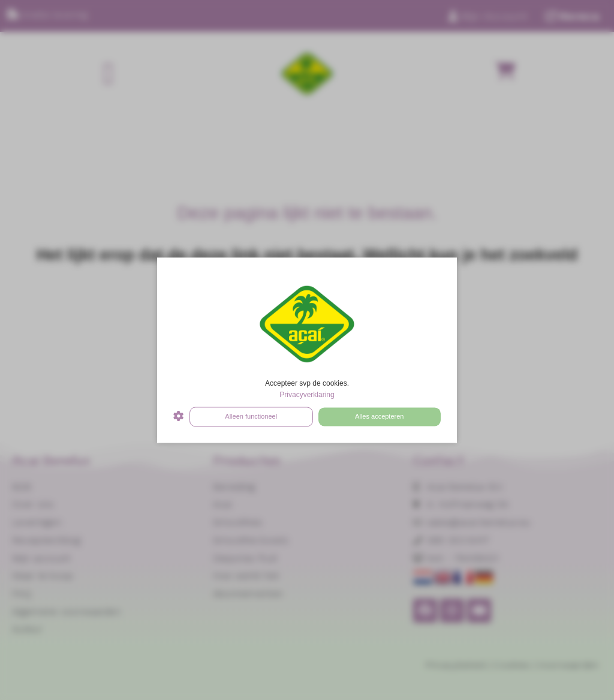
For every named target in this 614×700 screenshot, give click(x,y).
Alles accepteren (379, 416)
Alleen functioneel (251, 416)
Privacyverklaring (307, 395)
